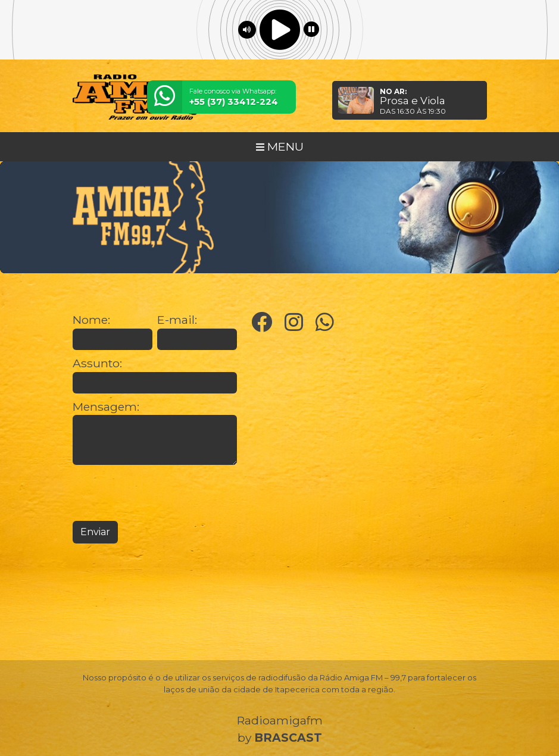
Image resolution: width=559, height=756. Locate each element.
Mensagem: (106, 407)
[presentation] (163, 493)
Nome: (91, 320)
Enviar (95, 532)
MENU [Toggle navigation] (280, 146)
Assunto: (97, 363)
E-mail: (177, 320)
